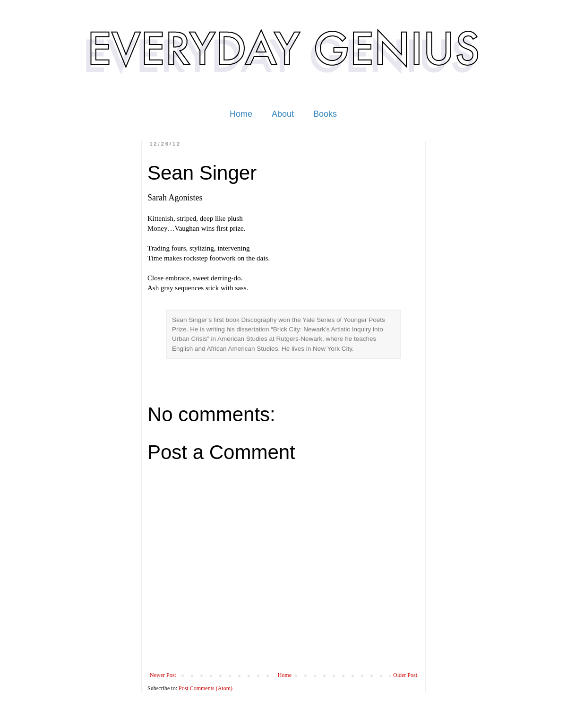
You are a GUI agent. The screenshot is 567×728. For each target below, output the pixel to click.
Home (241, 114)
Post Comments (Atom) (206, 688)
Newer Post (163, 675)
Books (325, 114)
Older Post (405, 675)
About (283, 114)
